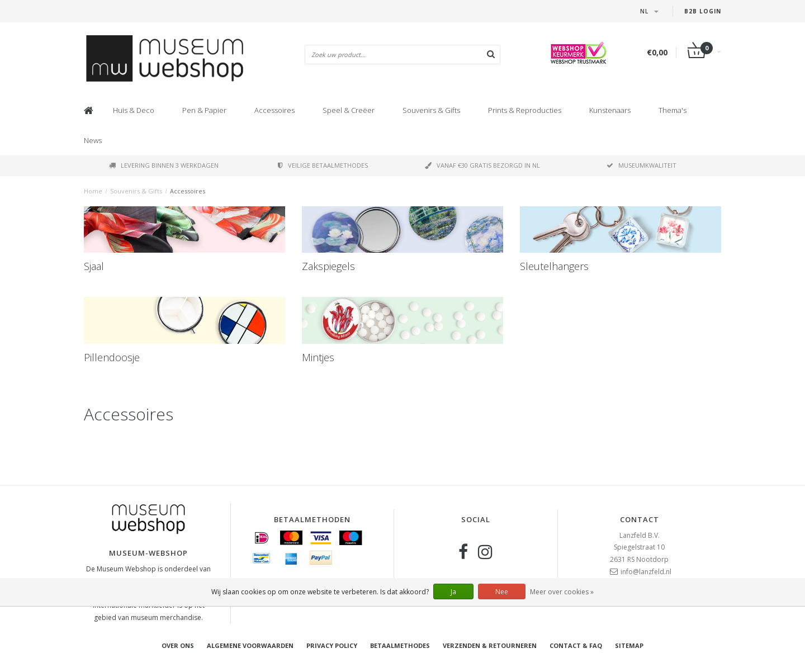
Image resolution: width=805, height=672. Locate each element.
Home (93, 191)
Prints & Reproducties (525, 110)
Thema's (673, 110)
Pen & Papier (204, 110)
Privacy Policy (332, 645)
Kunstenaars (610, 110)
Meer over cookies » (562, 592)
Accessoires (274, 110)
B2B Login (703, 11)
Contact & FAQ (576, 645)
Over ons (178, 645)
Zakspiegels (328, 266)
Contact (640, 519)
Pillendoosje (112, 357)
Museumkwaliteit (641, 165)
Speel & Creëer (349, 110)
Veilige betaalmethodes (323, 165)
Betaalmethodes (400, 645)
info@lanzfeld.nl (646, 572)
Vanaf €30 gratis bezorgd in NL (482, 165)
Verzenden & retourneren (490, 645)
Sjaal (94, 266)
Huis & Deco (134, 110)
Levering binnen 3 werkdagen (164, 165)
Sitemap (629, 645)
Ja (453, 592)
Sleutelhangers (554, 266)
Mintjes (318, 357)
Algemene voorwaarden (250, 645)
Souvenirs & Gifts (431, 110)
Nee (502, 592)
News (93, 140)
